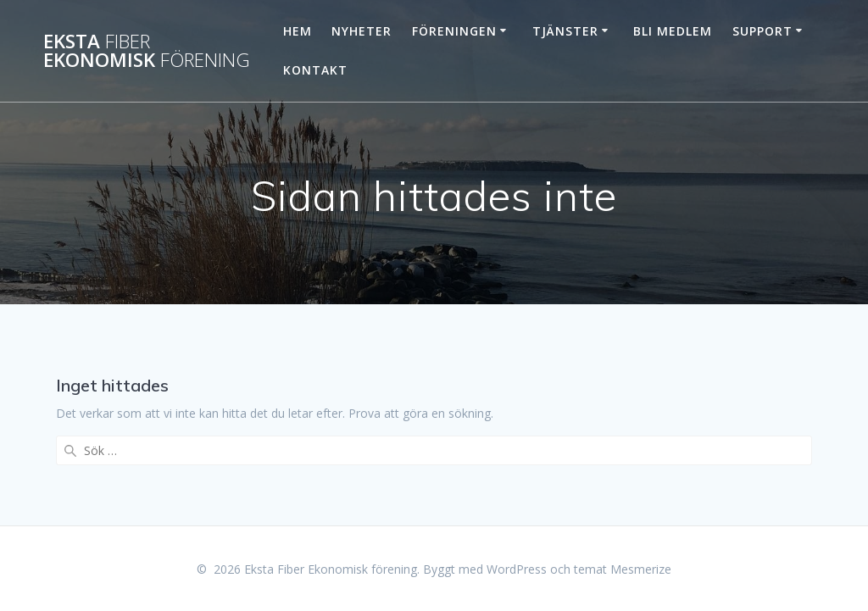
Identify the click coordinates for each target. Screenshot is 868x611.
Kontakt (315, 70)
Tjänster (565, 31)
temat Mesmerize (623, 569)
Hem (298, 31)
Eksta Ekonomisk (147, 51)
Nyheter (362, 31)
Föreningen (454, 31)
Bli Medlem (673, 31)
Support (762, 31)
